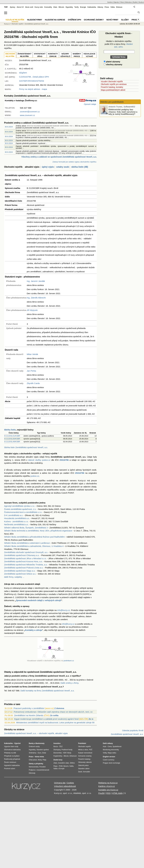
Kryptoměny (58, 756)
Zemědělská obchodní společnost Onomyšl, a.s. (26, 552)
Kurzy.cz (7, 24)
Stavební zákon (84, 769)
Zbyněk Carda (33, 383)
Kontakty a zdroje (34, 630)
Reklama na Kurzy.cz (108, 783)
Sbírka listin (10, 430)
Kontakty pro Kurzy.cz (108, 790)
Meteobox (129, 2)
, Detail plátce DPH (34, 77)
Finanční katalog (84, 759)
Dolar (44, 753)
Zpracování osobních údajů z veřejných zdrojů (39, 600)
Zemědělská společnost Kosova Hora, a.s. (23, 561)
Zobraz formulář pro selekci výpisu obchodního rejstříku (74, 162)
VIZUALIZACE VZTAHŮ (89, 55)
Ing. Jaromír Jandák (36, 281)
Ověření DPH (74, 20)
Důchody (32, 773)
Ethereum (73, 756)
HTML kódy (117, 793)
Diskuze (119, 7)
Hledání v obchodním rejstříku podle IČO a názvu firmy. (119, 44)
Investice (57, 743)
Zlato (55, 7)
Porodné (42, 767)
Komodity (48, 7)
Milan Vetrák (32, 354)
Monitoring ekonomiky (111, 750)
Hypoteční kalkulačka (12, 765)
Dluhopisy (57, 750)
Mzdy (40, 760)
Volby (105, 753)
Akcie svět (29, 7)
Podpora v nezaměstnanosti (39, 770)
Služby (125, 20)
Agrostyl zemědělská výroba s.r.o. (19, 506)
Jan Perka (31, 371)
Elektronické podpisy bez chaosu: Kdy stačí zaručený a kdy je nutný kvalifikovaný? (123, 112)
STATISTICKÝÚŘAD (40, 55)
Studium (141, 2)
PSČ (91, 750)
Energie (83, 7)
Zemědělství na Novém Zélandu (29, 715)
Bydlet (135, 2)
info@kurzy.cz (64, 610)
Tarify (77, 7)
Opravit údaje (90, 104)
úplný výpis (48, 167)
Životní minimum (10, 762)
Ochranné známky (94, 20)
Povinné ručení (10, 769)
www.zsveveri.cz (27, 115)
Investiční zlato (63, 763)
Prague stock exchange (111, 763)
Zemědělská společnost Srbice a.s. (20, 574)
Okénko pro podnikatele (112, 102)
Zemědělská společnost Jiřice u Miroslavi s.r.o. (25, 558)
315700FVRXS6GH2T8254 (32, 81)
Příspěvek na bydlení (12, 756)
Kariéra (110, 2)
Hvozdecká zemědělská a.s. (17, 518)
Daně (80, 772)
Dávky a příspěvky (36, 764)
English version (109, 757)
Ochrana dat (60, 783)
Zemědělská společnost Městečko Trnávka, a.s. (26, 565)
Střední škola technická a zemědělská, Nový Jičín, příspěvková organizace (38, 531)
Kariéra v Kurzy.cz (107, 786)
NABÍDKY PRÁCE (77, 55)
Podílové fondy (67, 750)
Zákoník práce (83, 765)
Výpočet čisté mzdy (11, 747)
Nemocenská (34, 767)
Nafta (72, 766)
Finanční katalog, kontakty (112, 87)
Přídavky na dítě (10, 753)
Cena (110, 747)
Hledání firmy (35, 20)
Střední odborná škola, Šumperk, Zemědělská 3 (26, 528)
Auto (105, 747)
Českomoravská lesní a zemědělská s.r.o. (23, 512)
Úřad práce (33, 760)
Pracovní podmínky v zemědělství (29, 708)
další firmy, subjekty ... (14, 577)
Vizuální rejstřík (15, 20)
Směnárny (33, 753)
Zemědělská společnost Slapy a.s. (20, 571)
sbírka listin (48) (80, 167)
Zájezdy (116, 2)
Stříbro (72, 763)
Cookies (70, 783)
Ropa (55, 766)
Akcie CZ (20, 7)
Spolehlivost (117, 747)
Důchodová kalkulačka (12, 750)
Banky (31, 743)
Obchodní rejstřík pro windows (114, 84)
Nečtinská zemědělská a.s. (16, 524)
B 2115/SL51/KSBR (12, 436)
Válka (113, 7)
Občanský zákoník (85, 762)
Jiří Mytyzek (32, 310)
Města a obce (83, 750)
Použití (101, 793)
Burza (56, 747)
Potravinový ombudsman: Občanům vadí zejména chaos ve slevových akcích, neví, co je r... (56, 712)
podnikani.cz (69, 661)
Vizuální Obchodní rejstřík (112, 81)
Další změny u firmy (69, 683)
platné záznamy (112, 62)
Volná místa (39, 757)
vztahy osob (63, 167)
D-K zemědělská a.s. (14, 515)
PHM (61, 766)
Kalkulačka (92, 7)
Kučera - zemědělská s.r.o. (16, 521)
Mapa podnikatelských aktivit (113, 90)
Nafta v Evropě (59, 769)
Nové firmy (112, 20)
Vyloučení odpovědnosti (65, 786)
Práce (107, 7)
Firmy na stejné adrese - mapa (33, 89)
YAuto (122, 2)
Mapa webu (112, 753)
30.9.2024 (9, 127)
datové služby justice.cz (39, 460)
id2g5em (23, 73)
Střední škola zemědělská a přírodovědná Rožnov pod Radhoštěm (34, 537)
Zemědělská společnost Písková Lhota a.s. (24, 568)
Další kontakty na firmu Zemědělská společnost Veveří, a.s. (47, 691)
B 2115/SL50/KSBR (12, 439)
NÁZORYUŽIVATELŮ (65, 55)
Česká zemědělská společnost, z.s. (20, 509)
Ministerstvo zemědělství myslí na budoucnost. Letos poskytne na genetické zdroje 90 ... (56, 722)
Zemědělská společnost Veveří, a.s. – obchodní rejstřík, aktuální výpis (36, 733)
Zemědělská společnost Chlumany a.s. (22, 555)
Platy (45, 760)
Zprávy (13, 7)
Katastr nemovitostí (85, 753)
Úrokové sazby (34, 747)
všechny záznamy (113, 65)
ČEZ (61, 747)
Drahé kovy (58, 760)
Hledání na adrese (55, 20)
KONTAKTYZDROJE (53, 55)
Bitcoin (61, 7)
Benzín (66, 766)
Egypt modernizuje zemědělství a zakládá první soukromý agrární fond (46, 719)
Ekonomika (58, 753)
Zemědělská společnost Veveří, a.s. (37, 24)
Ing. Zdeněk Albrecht (36, 298)
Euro (39, 753)
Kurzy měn (39, 7)
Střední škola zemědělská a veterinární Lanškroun (27, 543)
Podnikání (82, 743)
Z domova (59, 708)
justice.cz (35, 476)
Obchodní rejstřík (17, 24)
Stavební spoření (43, 750)
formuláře (86, 772)
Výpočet (17, 743)
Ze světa (54, 715)
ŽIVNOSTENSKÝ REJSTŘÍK (24, 55)
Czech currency (109, 760)
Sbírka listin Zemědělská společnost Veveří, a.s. (26, 447)
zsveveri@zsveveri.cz (30, 112)
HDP (65, 753)
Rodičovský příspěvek (12, 759)
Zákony (100, 7)
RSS (108, 793)
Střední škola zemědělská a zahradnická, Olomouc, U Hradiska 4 (34, 546)
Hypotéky (69, 7)
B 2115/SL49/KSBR (12, 442)
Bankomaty (40, 743)
